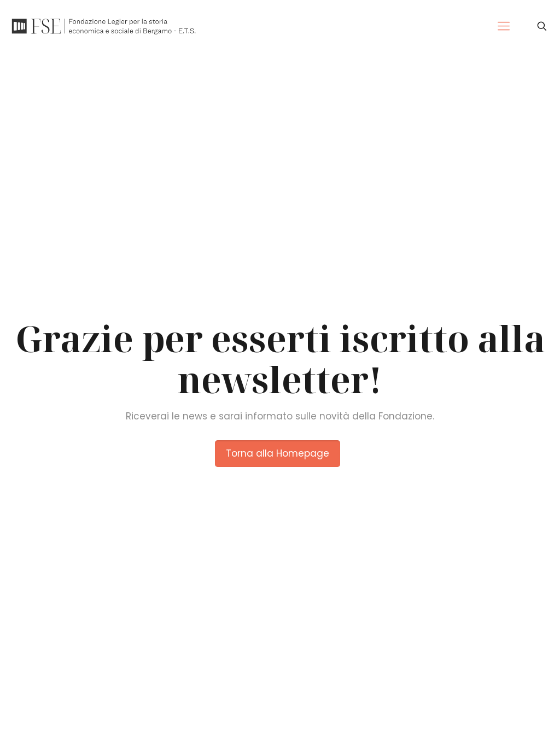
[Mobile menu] (504, 26)
